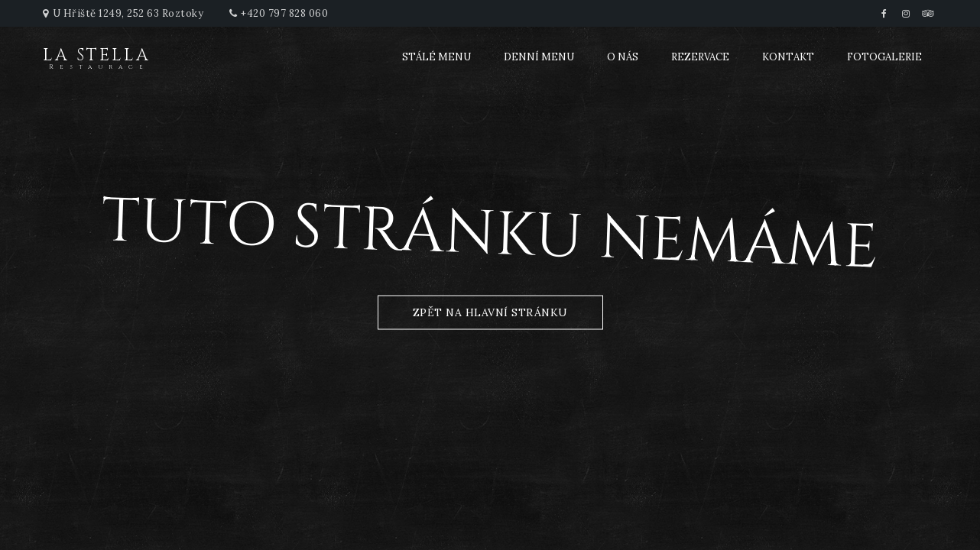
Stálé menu (436, 57)
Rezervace (700, 57)
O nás (623, 57)
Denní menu (539, 57)
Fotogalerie (884, 57)
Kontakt (788, 57)
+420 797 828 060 (284, 13)
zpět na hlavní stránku (490, 312)
